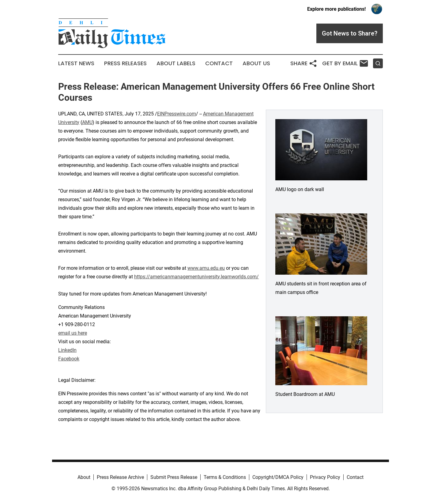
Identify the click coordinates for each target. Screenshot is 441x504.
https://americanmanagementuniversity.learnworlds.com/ (196, 277)
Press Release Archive (120, 477)
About (84, 477)
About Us (256, 63)
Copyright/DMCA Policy (278, 477)
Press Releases (125, 63)
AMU (87, 122)
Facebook (69, 359)
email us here (73, 333)
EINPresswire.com (177, 114)
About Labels (176, 63)
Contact (219, 63)
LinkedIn (67, 350)
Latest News (76, 63)
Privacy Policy (325, 477)
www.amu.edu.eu (206, 268)
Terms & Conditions (225, 477)
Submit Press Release (174, 477)
